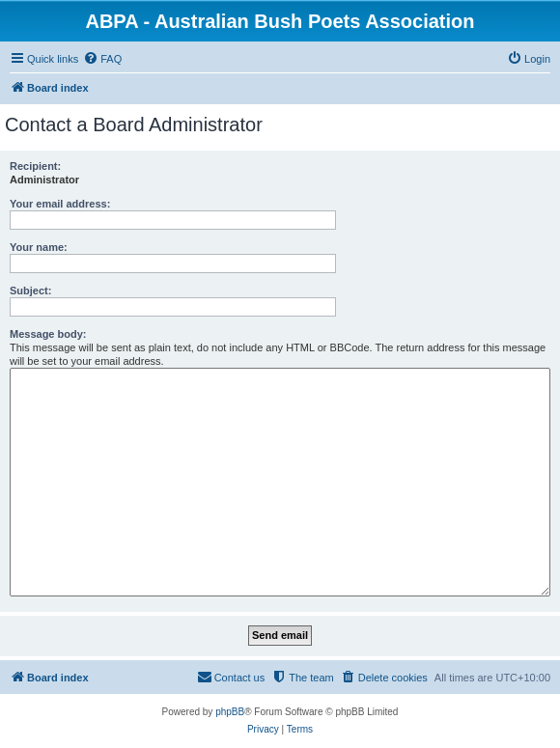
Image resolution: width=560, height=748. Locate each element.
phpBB (230, 712)
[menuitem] (102, 59)
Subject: (30, 291)
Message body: (48, 334)
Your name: (39, 247)
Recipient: (35, 166)
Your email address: (60, 204)
